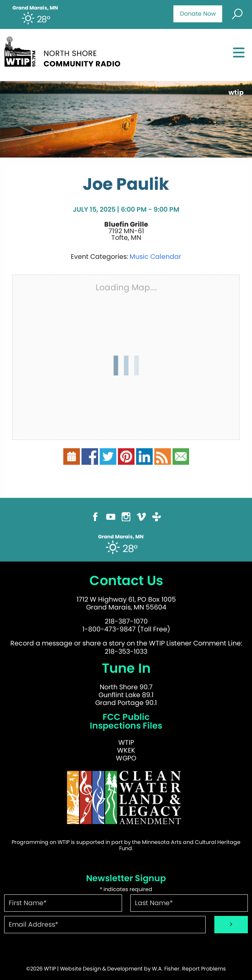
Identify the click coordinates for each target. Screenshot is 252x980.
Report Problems (204, 969)
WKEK (126, 750)
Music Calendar (155, 257)
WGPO (126, 758)
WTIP (126, 742)
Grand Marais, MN (35, 8)
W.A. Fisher (166, 969)
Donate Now (198, 14)
